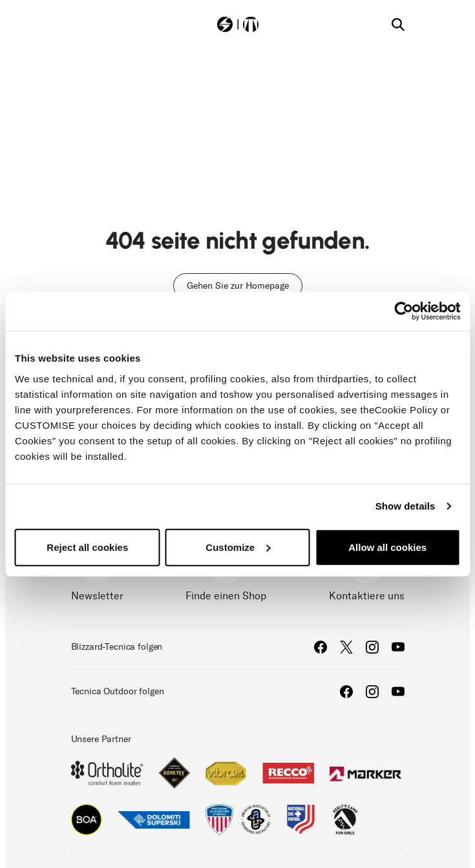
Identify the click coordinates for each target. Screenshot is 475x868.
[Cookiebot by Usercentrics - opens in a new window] (404, 311)
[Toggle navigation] (78, 23)
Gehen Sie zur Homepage (238, 286)
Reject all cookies (87, 547)
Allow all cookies (387, 547)
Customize (238, 547)
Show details (406, 506)
